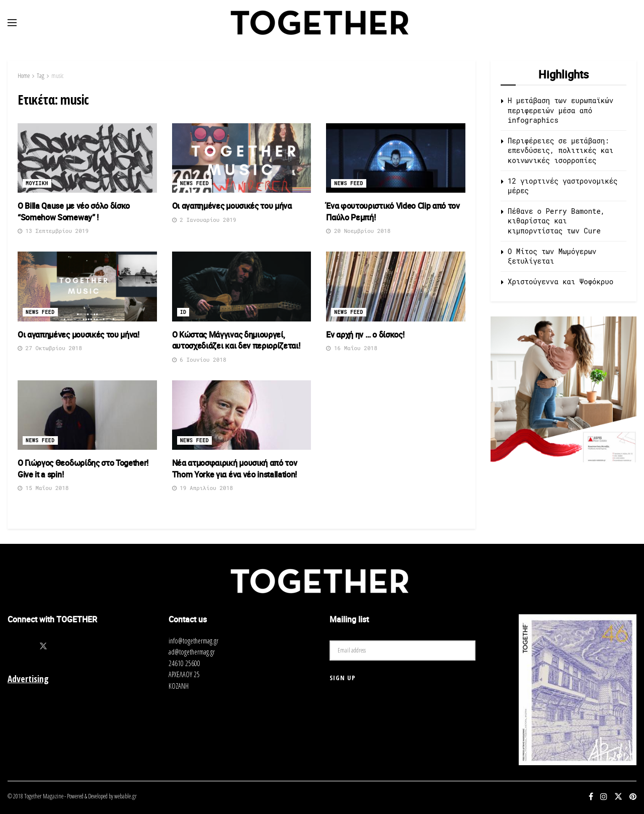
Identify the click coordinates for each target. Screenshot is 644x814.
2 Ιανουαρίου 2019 (204, 220)
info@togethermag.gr (193, 641)
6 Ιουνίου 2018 (199, 359)
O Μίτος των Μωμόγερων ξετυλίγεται (552, 256)
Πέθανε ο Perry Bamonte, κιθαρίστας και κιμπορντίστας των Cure (556, 221)
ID (183, 312)
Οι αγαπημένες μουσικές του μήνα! (78, 335)
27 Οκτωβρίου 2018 (50, 348)
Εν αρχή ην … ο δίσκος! (365, 335)
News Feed (195, 183)
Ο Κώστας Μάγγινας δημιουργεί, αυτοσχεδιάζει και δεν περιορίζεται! (236, 340)
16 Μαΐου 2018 (351, 348)
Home (24, 76)
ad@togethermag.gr (192, 652)
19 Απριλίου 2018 (203, 488)
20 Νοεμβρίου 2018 (358, 231)
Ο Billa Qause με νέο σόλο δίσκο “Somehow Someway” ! (74, 211)
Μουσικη (37, 183)
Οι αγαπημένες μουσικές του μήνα (232, 206)
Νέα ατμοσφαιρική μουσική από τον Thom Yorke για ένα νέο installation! (235, 468)
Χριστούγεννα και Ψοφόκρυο (560, 281)
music (57, 76)
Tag (41, 76)
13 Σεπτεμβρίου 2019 (53, 231)
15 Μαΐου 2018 (43, 488)
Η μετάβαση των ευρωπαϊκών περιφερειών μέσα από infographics (560, 110)
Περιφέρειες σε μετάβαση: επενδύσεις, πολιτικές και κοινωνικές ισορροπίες (560, 150)
